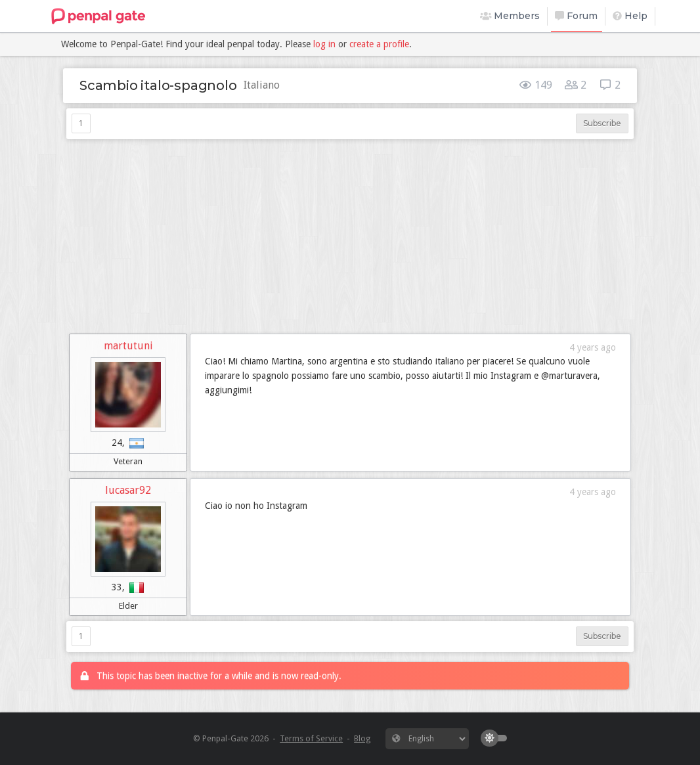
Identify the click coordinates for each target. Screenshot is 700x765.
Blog (362, 738)
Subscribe (602, 123)
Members (510, 16)
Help (630, 16)
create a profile (379, 44)
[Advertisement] (350, 236)
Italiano (262, 85)
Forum (576, 16)
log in (324, 44)
